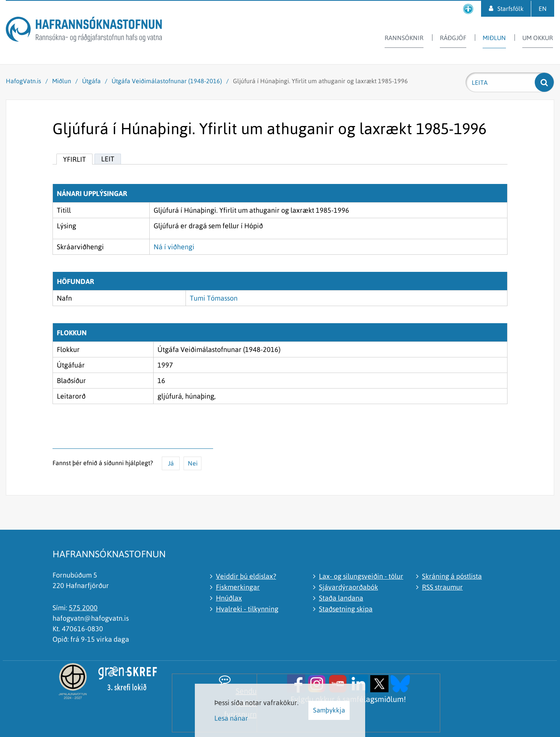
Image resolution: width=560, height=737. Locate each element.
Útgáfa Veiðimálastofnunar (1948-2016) (167, 81)
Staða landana (341, 598)
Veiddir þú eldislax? (246, 576)
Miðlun (62, 81)
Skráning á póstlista (452, 576)
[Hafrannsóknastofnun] (84, 31)
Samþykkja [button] (329, 710)
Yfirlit (74, 159)
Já (171, 463)
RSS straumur (442, 587)
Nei (193, 463)
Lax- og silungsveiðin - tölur (361, 576)
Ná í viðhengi (174, 247)
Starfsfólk (510, 9)
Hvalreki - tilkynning (247, 609)
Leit (108, 159)
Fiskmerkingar (238, 587)
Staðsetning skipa (346, 609)
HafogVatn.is (24, 81)
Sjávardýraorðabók (348, 587)
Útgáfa (91, 81)
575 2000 (83, 608)
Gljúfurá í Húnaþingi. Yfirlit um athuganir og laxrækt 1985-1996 (320, 81)
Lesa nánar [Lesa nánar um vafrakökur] (231, 718)
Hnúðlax (229, 598)
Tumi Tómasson (214, 298)
